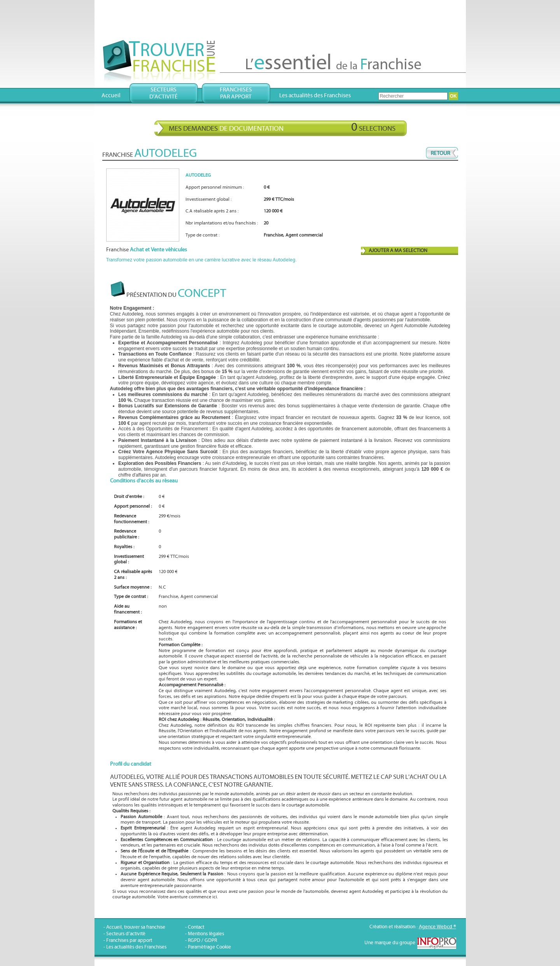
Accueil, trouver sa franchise (136, 927)
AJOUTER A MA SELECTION (398, 251)
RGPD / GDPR (202, 941)
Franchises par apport (129, 941)
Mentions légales (206, 934)
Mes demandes (282, 127)
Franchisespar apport (236, 93)
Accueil (111, 96)
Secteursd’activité (164, 93)
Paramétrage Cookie (209, 947)
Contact (196, 927)
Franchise (147, 250)
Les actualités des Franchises (315, 96)
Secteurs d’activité (126, 934)
